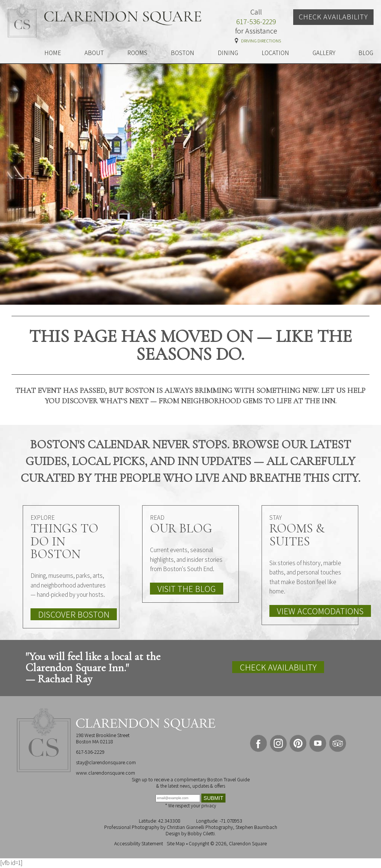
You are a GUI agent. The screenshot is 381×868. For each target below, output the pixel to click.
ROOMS (137, 53)
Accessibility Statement (139, 843)
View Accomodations (320, 611)
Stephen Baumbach (256, 827)
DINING (228, 53)
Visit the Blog (187, 589)
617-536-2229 (256, 22)
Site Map (176, 843)
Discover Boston (74, 614)
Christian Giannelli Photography (200, 827)
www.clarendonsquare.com (105, 773)
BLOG (366, 53)
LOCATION (275, 53)
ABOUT (94, 53)
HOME (53, 53)
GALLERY (324, 53)
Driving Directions (261, 41)
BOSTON (183, 53)
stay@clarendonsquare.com (106, 762)
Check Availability (333, 17)
